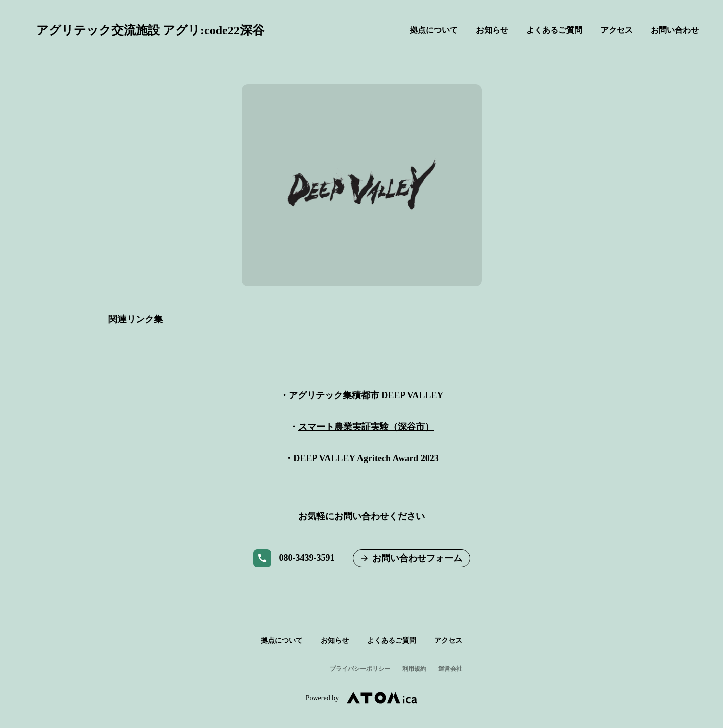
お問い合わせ (675, 30)
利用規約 (414, 669)
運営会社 (450, 669)
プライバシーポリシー (360, 669)
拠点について (434, 30)
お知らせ (492, 30)
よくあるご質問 (554, 30)
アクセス (617, 30)
